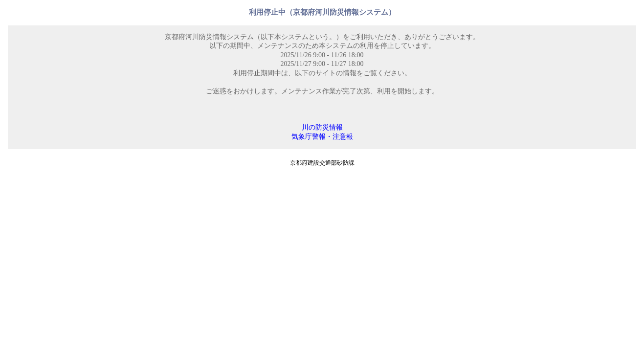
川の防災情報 (322, 127)
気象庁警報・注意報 (322, 137)
